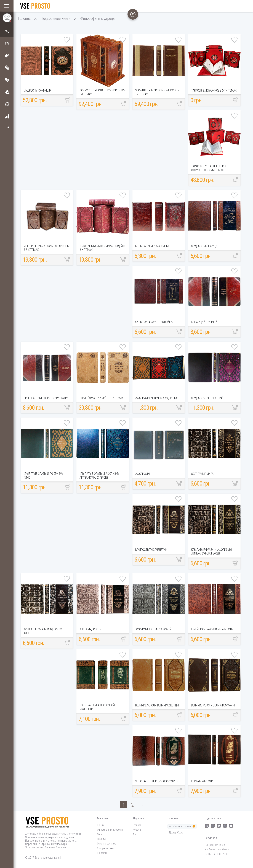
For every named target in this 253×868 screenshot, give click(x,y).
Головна (24, 18)
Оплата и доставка (107, 844)
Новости (137, 830)
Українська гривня (182, 826)
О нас (100, 834)
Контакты (102, 853)
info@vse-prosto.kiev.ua (217, 849)
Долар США (177, 832)
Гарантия (102, 839)
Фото (135, 834)
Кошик (100, 825)
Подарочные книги (56, 18)
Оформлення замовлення (111, 830)
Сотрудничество (105, 848)
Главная (137, 825)
